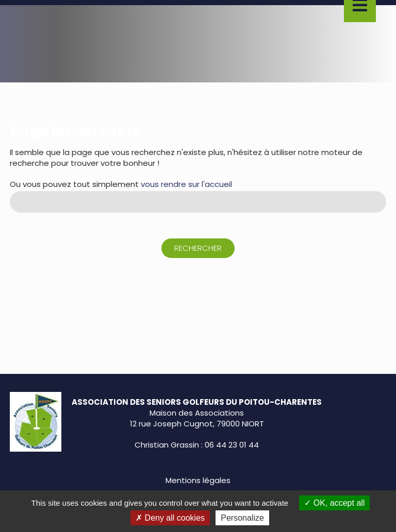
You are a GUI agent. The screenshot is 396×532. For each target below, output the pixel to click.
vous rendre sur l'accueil (186, 184)
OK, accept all (334, 503)
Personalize (242, 518)
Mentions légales (198, 480)
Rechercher (198, 248)
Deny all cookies (170, 518)
